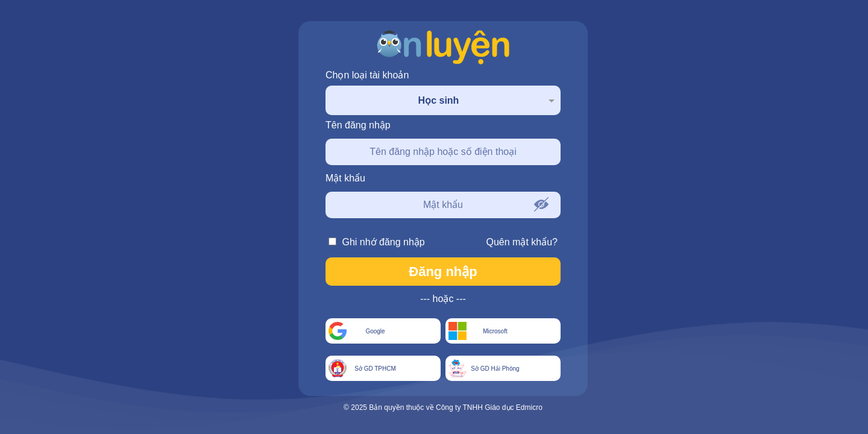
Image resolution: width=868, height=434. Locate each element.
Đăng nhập (443, 272)
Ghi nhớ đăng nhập (377, 242)
